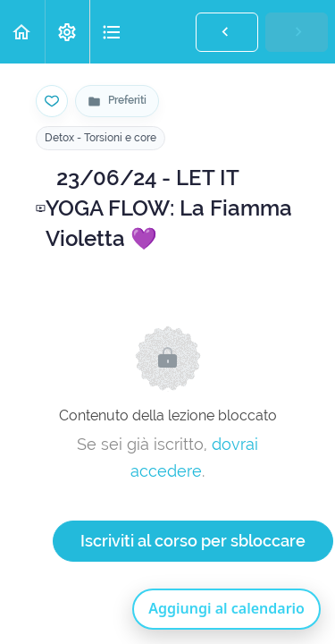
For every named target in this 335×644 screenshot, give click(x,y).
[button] (22, 32)
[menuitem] (67, 32)
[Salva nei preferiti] (52, 101)
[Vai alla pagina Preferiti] (117, 101)
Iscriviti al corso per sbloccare (193, 541)
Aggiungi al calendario (226, 608)
